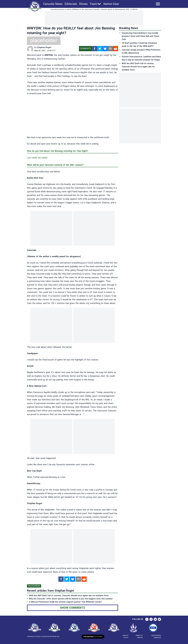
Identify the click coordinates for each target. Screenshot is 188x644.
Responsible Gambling (156, 637)
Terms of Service (139, 637)
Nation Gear (111, 4)
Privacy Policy (125, 637)
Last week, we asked (37, 158)
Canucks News (53, 4)
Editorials (71, 4)
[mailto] (110, 49)
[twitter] (100, 49)
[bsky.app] (105, 49)
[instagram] (151, 619)
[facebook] (95, 49)
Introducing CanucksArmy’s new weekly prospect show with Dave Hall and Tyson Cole (141, 36)
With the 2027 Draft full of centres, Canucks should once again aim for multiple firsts (138, 67)
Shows (83, 4)
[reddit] (115, 49)
